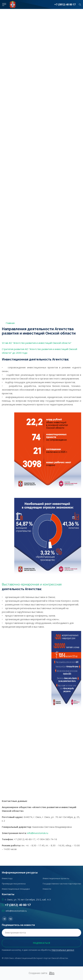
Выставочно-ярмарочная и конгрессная (32, 584)
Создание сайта (41, 973)
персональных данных (63, 950)
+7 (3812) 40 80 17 (65, 4)
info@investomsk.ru (38, 833)
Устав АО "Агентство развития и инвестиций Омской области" (37, 343)
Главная (10, 323)
